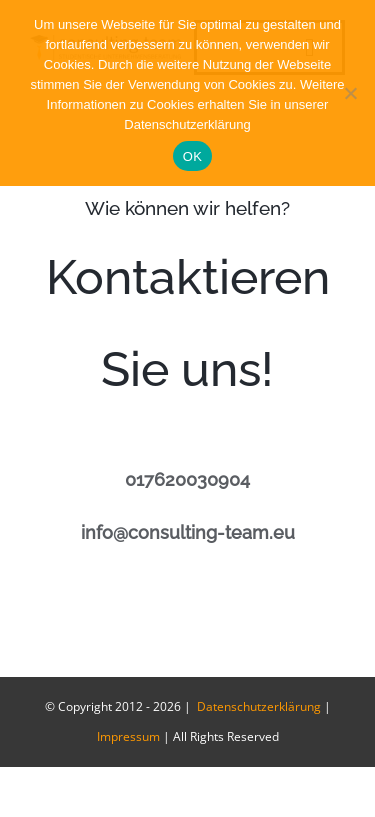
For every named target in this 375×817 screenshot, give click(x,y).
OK (192, 156)
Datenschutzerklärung (257, 706)
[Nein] (350, 93)
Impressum (128, 736)
